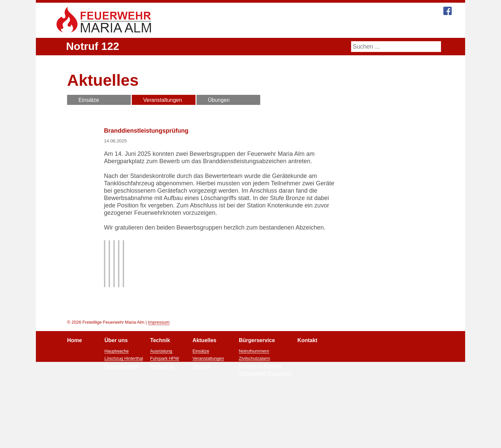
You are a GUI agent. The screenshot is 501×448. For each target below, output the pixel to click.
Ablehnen (292, 441)
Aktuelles (302, 28)
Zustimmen (260, 441)
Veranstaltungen (163, 100)
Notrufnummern (254, 401)
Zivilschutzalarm (255, 409)
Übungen (219, 100)
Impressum (158, 372)
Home (205, 28)
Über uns (237, 28)
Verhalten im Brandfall (261, 416)
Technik (269, 28)
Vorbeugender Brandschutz (266, 424)
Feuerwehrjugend (121, 416)
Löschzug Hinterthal (124, 409)
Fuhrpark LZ (162, 416)
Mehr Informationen (219, 441)
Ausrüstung (162, 401)
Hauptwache (117, 401)
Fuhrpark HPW (165, 409)
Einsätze (89, 100)
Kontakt (381, 28)
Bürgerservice (342, 28)
